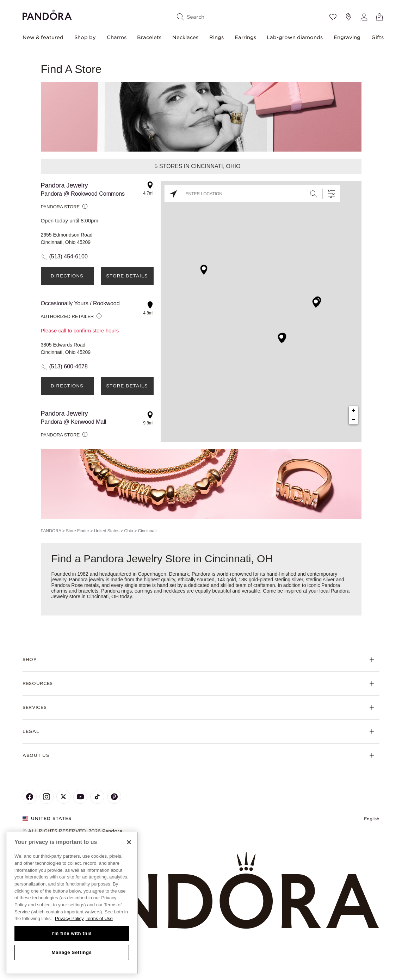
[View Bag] (379, 17)
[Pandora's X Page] (63, 797)
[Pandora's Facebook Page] (30, 797)
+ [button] (354, 411)
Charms (117, 37)
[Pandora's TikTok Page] (97, 797)
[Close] (129, 842)
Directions (67, 276)
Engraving (347, 37)
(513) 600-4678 (69, 366)
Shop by (85, 37)
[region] (72, 903)
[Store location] (348, 17)
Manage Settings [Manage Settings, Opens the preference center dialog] (72, 952)
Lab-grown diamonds (295, 37)
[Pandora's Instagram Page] (47, 797)
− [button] (354, 420)
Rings (217, 37)
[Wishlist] (333, 17)
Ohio (128, 531)
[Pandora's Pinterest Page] (114, 797)
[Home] (201, 891)
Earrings (245, 37)
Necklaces (185, 37)
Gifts (378, 37)
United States (107, 531)
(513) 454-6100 (69, 256)
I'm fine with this (72, 933)
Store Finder (78, 531)
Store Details (127, 276)
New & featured (43, 37)
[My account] (364, 17)
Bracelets (149, 37)
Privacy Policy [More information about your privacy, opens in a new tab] (69, 918)
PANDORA (51, 531)
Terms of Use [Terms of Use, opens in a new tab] (99, 918)
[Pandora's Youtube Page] (80, 797)
